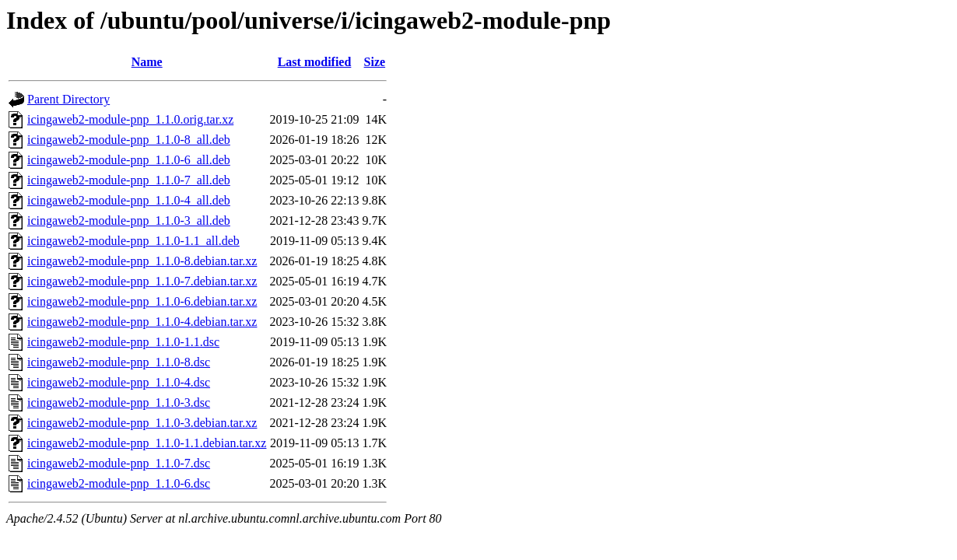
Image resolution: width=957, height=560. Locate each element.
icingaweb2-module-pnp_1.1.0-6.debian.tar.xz (142, 301)
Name (147, 62)
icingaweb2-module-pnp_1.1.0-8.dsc (119, 362)
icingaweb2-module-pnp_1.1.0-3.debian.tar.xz (142, 423)
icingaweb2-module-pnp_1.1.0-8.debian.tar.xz (142, 261)
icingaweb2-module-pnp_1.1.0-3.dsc (119, 402)
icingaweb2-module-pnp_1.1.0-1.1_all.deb (133, 241)
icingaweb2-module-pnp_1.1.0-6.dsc (119, 483)
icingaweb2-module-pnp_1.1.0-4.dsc (119, 382)
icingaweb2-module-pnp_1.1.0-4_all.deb (129, 200)
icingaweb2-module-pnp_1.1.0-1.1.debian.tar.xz (147, 443)
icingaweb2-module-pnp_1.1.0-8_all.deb (129, 140)
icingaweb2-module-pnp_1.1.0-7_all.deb (129, 180)
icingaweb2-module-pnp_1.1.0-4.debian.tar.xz (142, 322)
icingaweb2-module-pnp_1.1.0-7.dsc (119, 463)
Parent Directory (68, 99)
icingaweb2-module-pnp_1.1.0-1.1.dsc (123, 342)
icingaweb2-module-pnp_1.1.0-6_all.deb (129, 160)
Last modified (315, 62)
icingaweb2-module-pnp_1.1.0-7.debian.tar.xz (142, 281)
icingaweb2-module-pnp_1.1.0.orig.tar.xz (130, 119)
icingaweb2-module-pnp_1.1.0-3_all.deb (129, 220)
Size (375, 62)
